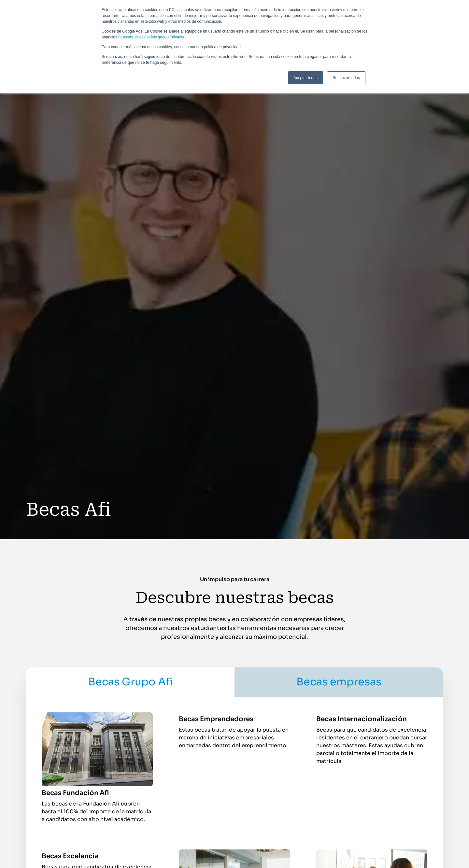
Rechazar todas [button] (346, 78)
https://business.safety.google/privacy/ (151, 37)
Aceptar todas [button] (306, 78)
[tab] (130, 682)
